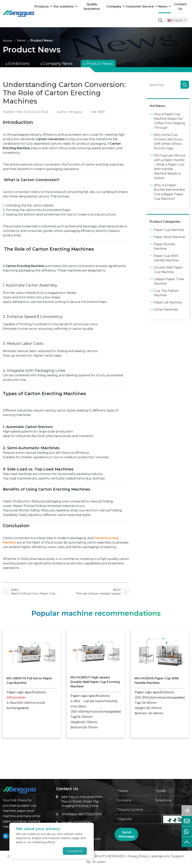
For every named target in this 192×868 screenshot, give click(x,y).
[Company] (133, 801)
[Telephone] (171, 801)
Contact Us (180, 6)
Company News (58, 64)
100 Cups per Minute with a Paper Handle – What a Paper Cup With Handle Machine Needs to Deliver (170, 167)
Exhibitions (19, 64)
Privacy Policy (138, 857)
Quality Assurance (92, 6)
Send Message (126, 835)
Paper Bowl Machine (169, 237)
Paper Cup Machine (169, 230)
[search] (185, 85)
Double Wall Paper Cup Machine (168, 270)
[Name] (133, 792)
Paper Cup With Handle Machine (166, 258)
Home (7, 41)
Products (42, 6)
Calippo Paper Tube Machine (169, 281)
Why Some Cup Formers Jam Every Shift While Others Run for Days (168, 142)
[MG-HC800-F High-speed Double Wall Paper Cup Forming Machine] (96, 652)
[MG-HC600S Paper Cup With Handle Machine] (160, 652)
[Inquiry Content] (152, 810)
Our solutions (64, 6)
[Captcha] (138, 820)
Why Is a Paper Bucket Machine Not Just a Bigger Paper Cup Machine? (169, 192)
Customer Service (140, 6)
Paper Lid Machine (168, 302)
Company (114, 6)
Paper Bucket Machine (165, 246)
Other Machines (166, 310)
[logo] (18, 14)
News (163, 6)
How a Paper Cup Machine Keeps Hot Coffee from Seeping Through (169, 121)
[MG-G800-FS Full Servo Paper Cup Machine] (32, 652)
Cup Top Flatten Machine (166, 293)
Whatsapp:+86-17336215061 (82, 815)
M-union (99, 862)
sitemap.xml (160, 857)
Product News (42, 40)
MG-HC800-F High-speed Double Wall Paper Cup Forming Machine (95, 682)
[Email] (171, 792)
